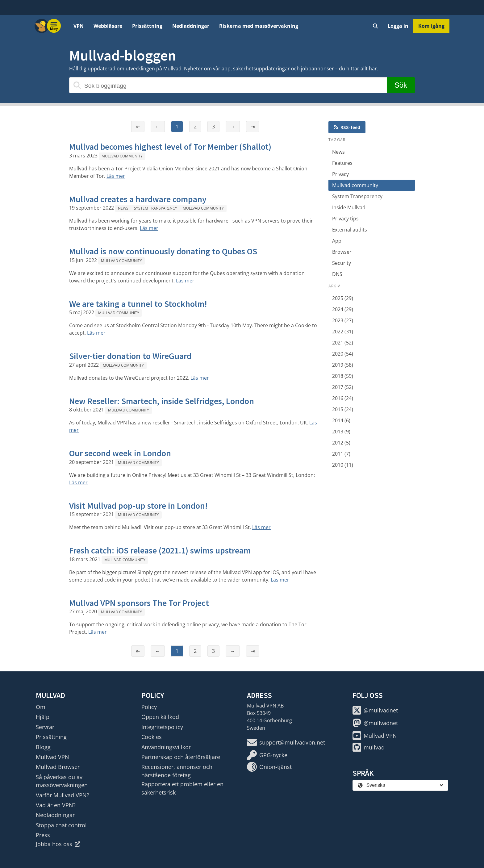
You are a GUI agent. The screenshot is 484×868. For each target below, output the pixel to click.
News (123, 208)
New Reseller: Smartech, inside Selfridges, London (162, 401)
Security (342, 263)
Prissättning (147, 26)
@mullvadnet (375, 710)
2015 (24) (343, 409)
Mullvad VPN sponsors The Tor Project (139, 603)
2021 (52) (343, 343)
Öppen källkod (160, 717)
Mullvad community (122, 156)
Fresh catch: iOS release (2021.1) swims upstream (160, 550)
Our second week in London (120, 453)
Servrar (45, 727)
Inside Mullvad (349, 207)
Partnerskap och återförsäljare (181, 757)
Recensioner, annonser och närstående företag (177, 771)
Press (43, 835)
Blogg (43, 747)
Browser (342, 252)
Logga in (398, 26)
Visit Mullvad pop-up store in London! (138, 506)
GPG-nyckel (268, 755)
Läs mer (116, 176)
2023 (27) (343, 320)
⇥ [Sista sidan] (253, 127)
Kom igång (431, 26)
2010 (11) (343, 465)
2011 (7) (341, 454)
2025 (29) (343, 298)
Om (41, 707)
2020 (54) (343, 354)
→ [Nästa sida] (233, 127)
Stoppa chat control (61, 825)
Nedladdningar (191, 26)
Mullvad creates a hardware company (138, 199)
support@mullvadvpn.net (286, 742)
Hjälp (43, 717)
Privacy (340, 174)
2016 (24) (343, 398)
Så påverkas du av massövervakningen (62, 781)
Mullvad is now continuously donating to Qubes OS (163, 251)
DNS (337, 274)
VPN (79, 26)
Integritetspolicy (162, 727)
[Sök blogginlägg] (228, 85)
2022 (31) (343, 332)
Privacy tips (345, 219)
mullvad (369, 747)
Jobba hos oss (58, 844)
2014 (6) (341, 420)
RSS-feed (347, 127)
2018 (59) (343, 376)
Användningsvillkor (166, 747)
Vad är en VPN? (56, 805)
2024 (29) (343, 309)
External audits (350, 230)
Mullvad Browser (58, 767)
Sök (401, 85)
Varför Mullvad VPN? (63, 795)
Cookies (152, 737)
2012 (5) (341, 443)
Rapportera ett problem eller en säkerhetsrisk (182, 788)
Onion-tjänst (269, 767)
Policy (149, 707)
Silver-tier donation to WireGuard (130, 356)
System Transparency (156, 208)
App (337, 241)
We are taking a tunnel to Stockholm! (138, 304)
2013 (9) (341, 432)
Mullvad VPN (52, 757)
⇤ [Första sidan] (138, 127)
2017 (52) (343, 387)
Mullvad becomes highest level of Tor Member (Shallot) (170, 147)
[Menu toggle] (54, 26)
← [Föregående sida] (158, 127)
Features (342, 163)
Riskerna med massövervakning (259, 26)
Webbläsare (108, 26)
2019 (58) (343, 365)
